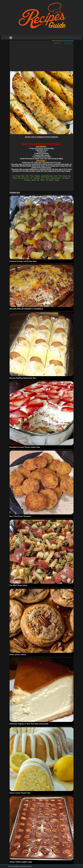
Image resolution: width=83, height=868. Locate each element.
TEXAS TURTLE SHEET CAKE (21, 862)
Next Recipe (68, 43)
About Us (29, 866)
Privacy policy (23, 866)
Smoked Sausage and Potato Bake (23, 261)
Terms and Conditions (14, 866)
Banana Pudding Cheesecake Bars (23, 378)
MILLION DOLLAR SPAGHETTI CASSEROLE (26, 309)
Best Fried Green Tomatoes (20, 516)
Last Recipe (57, 43)
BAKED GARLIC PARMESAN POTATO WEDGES (42, 137)
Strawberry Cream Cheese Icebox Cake (25, 447)
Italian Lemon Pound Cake (20, 793)
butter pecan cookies (18, 654)
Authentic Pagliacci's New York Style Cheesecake (29, 724)
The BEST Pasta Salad (18, 585)
